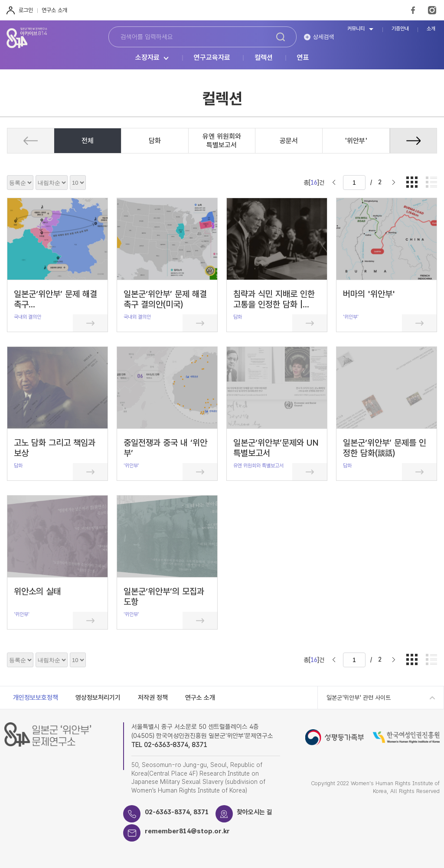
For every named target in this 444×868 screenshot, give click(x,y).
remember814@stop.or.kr (188, 831)
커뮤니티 (356, 29)
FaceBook (413, 10)
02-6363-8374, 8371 (177, 812)
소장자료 (147, 58)
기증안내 (400, 29)
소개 (431, 29)
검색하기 (281, 37)
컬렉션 (264, 58)
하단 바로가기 (0, 0)
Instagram (432, 10)
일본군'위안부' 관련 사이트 (359, 698)
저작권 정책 (153, 698)
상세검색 (323, 37)
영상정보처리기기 (98, 698)
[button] (413, 141)
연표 (303, 58)
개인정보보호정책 (36, 698)
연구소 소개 (54, 10)
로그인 (26, 10)
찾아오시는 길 (255, 812)
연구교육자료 (212, 58)
